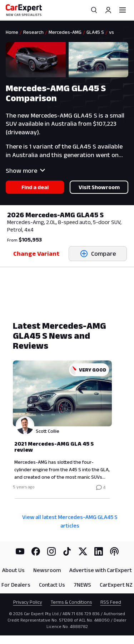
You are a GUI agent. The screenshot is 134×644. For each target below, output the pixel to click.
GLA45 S (95, 32)
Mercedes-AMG (65, 32)
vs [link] (111, 32)
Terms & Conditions (71, 602)
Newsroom (47, 570)
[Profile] (108, 10)
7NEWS (82, 585)
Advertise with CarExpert (101, 570)
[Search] (94, 10)
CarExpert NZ (116, 585)
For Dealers (16, 585)
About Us (13, 570)
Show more (25, 171)
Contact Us (52, 585)
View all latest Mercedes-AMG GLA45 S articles (70, 521)
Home (12, 32)
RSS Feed (111, 602)
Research (33, 32)
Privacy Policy (28, 602)
